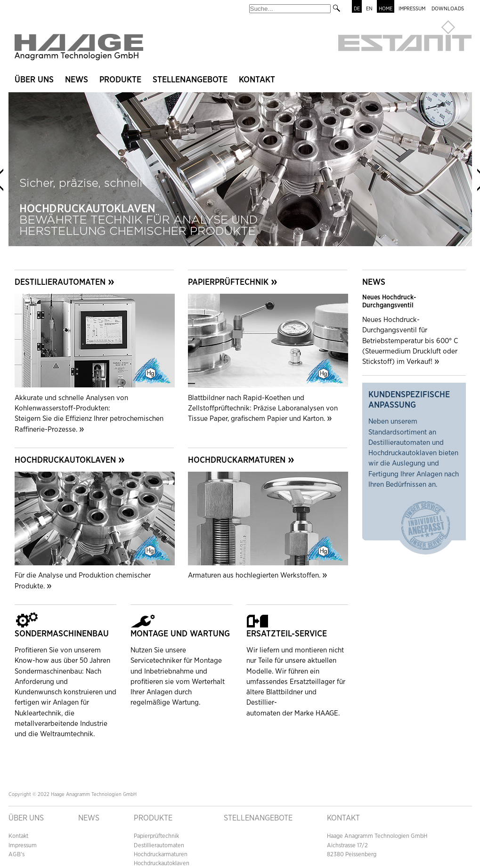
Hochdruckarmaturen (161, 855)
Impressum (23, 846)
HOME (386, 9)
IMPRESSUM (412, 9)
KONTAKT (257, 80)
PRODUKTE (153, 818)
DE (357, 9)
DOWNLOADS (448, 9)
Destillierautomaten (159, 846)
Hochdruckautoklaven (162, 864)
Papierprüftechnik (156, 836)
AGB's (16, 855)
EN (369, 9)
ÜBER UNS (34, 80)
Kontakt (18, 836)
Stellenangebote (258, 818)
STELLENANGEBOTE (190, 80)
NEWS (77, 80)
